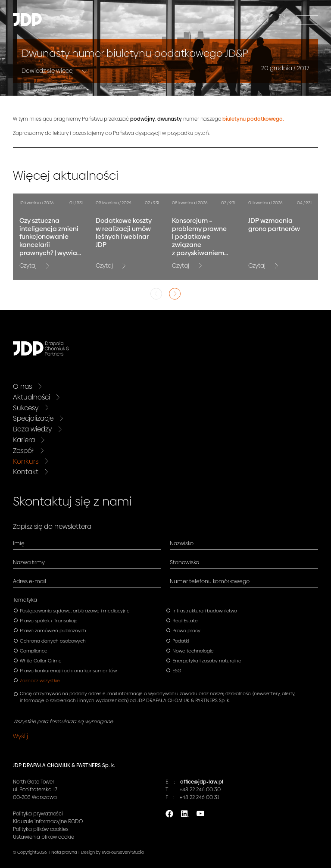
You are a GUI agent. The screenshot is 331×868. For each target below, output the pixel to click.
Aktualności (31, 397)
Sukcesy (26, 408)
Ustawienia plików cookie (44, 837)
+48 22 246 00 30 (200, 790)
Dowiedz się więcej (48, 71)
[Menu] (307, 20)
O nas (22, 386)
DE (282, 24)
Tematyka (25, 600)
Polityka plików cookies (41, 829)
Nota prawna (64, 852)
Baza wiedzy (33, 429)
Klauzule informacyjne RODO (48, 821)
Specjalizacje (33, 418)
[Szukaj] (262, 21)
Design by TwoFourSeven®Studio (112, 852)
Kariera (24, 440)
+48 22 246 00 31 (199, 797)
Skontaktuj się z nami (72, 501)
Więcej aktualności (66, 176)
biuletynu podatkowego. (253, 119)
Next (175, 294)
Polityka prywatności (38, 814)
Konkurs (26, 461)
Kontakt (26, 472)
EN (282, 16)
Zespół (23, 451)
